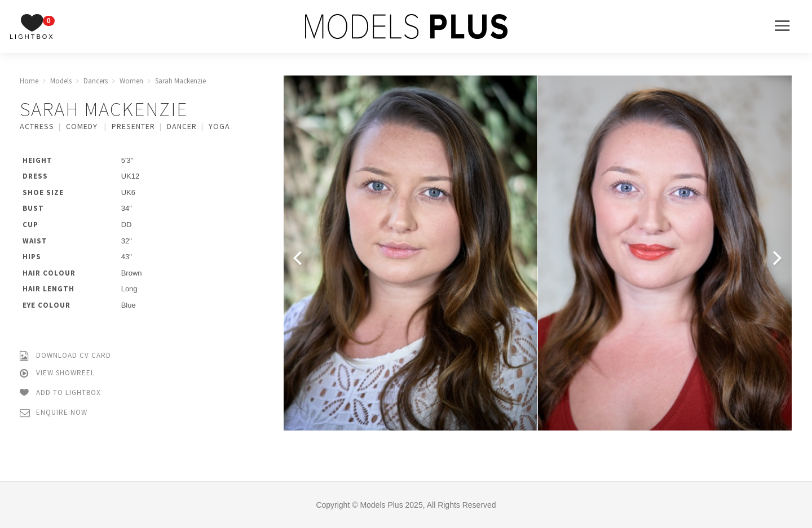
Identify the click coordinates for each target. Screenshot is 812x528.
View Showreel (57, 373)
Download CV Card (65, 356)
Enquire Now (54, 413)
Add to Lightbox (60, 393)
